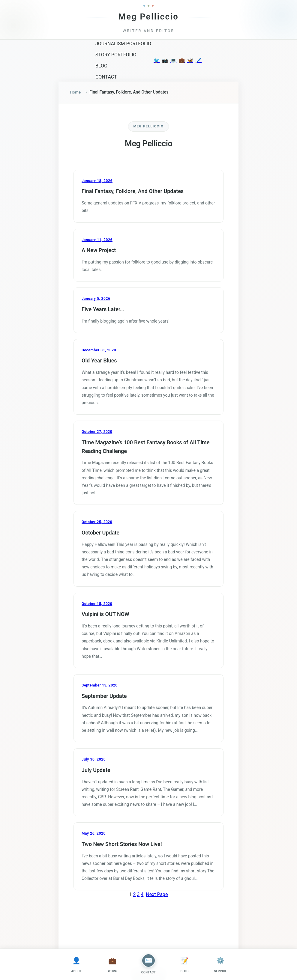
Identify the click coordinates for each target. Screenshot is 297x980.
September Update (104, 696)
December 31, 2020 (99, 350)
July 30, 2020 (94, 760)
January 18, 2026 (97, 181)
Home (76, 92)
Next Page (157, 895)
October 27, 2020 (97, 432)
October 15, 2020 (97, 604)
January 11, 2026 (97, 240)
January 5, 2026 (96, 299)
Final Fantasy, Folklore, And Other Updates (133, 191)
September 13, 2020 (100, 686)
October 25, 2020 (97, 522)
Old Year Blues (99, 361)
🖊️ (199, 60)
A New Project (99, 250)
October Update (100, 533)
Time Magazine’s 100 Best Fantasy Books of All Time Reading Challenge (145, 447)
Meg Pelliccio (148, 17)
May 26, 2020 (94, 834)
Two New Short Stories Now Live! (122, 844)
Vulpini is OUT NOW (105, 614)
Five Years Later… (103, 310)
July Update (96, 770)
